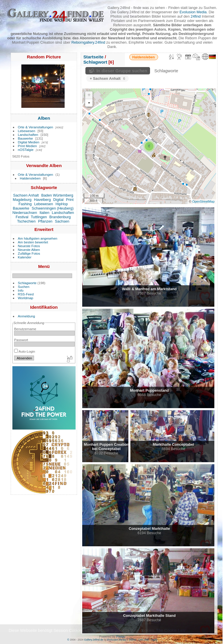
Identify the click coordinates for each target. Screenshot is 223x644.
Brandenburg (60, 217)
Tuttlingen (39, 217)
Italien (44, 213)
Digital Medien (29, 142)
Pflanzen (45, 221)
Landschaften (28, 135)
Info (21, 290)
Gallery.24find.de (94, 640)
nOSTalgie (26, 150)
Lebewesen (27, 131)
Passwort (21, 340)
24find (196, 16)
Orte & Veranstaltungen (35, 127)
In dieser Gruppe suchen (122, 71)
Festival (22, 217)
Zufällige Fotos (29, 253)
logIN (154, 640)
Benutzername (25, 329)
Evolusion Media (193, 12)
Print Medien (27, 146)
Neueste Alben (29, 250)
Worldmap (26, 298)
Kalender (25, 257)
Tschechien (26, 221)
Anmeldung (27, 316)
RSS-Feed (26, 294)
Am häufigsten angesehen (38, 238)
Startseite (93, 57)
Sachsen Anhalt (26, 195)
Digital (59, 200)
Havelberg (42, 200)
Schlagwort (95, 62)
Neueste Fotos (29, 246)
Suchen (24, 287)
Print (70, 200)
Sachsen (62, 221)
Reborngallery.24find (88, 42)
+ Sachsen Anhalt (107, 78)
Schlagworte (27, 283)
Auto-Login (25, 351)
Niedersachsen (25, 213)
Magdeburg (22, 200)
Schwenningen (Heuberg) (53, 208)
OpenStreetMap (203, 201)
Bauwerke (25, 138)
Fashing (25, 204)
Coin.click (144, 640)
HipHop (62, 204)
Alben (44, 118)
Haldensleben (30, 178)
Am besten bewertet (33, 242)
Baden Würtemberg (57, 195)
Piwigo (121, 636)
